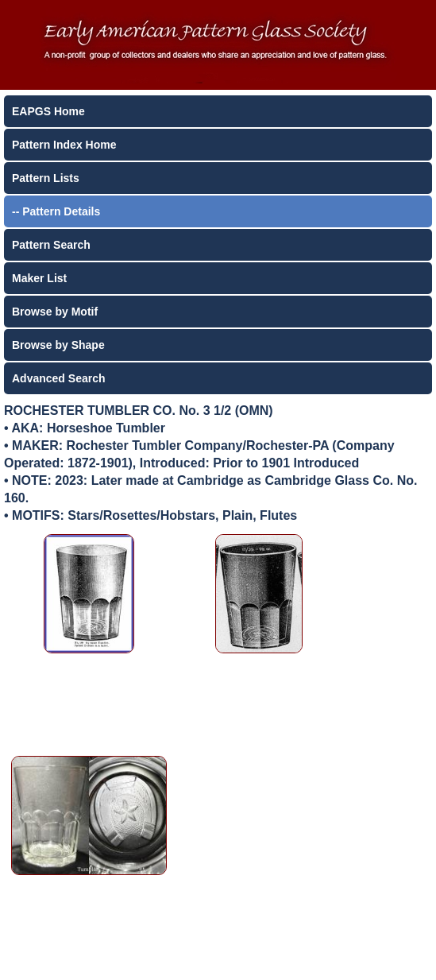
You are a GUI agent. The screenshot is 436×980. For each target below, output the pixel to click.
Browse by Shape (58, 345)
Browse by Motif (55, 312)
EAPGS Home (48, 111)
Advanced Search (59, 378)
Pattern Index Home (64, 145)
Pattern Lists (46, 178)
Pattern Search (51, 245)
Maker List (39, 278)
